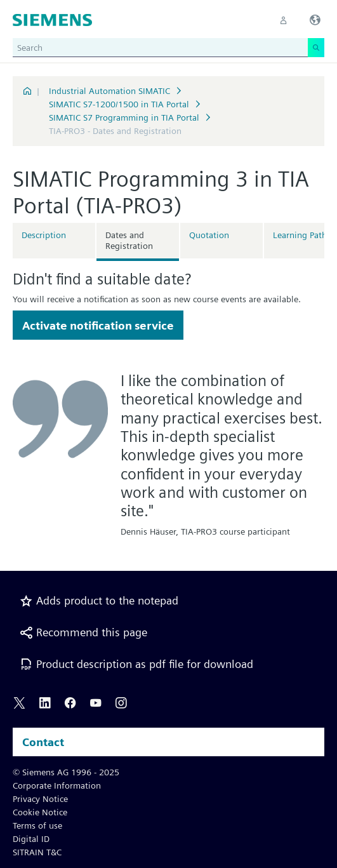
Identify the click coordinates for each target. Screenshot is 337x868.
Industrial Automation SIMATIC (109, 91)
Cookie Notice (40, 812)
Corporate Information (57, 785)
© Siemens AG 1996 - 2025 (66, 772)
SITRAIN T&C (37, 852)
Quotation (209, 235)
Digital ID (31, 839)
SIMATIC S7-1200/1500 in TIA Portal (119, 104)
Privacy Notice (40, 799)
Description (44, 235)
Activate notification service (98, 325)
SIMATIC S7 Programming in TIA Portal (124, 117)
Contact (43, 742)
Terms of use (37, 825)
